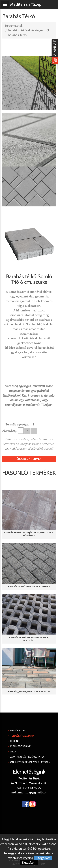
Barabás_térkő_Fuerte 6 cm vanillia (29, 691)
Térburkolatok (14, 26)
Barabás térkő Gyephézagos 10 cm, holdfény (29, 639)
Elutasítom (29, 863)
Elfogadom (43, 858)
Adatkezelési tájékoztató (27, 757)
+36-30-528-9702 (29, 788)
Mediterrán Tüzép (26, 4)
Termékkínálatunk (22, 736)
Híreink (15, 741)
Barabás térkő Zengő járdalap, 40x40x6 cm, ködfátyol (29, 534)
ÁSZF (13, 752)
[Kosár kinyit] (54, 52)
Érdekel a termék (29, 459)
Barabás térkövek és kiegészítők (29, 30)
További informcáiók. (20, 858)
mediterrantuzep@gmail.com (29, 792)
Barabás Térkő (17, 35)
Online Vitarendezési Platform (30, 762)
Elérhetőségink (20, 746)
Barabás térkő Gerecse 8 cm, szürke (29, 587)
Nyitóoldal (18, 730)
